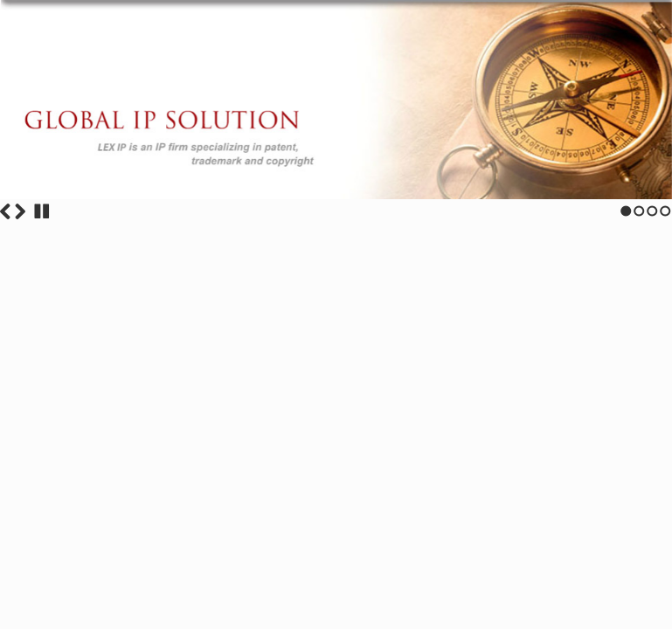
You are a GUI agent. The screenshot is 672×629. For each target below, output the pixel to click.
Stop (42, 211)
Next (20, 211)
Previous (5, 211)
